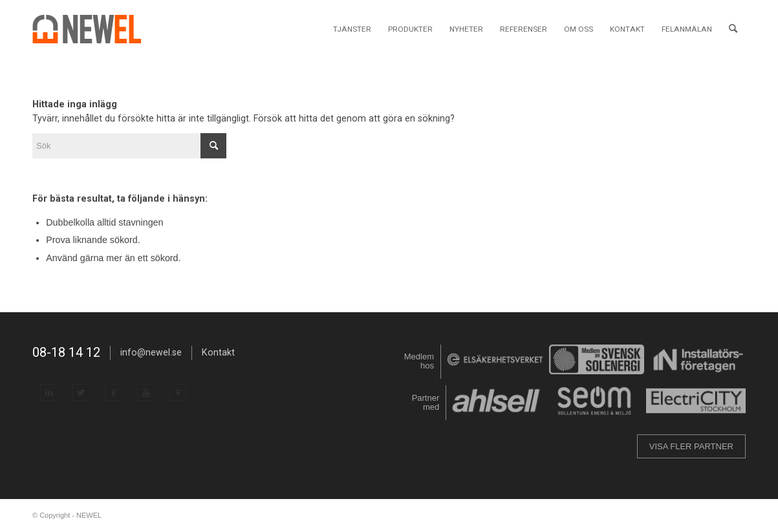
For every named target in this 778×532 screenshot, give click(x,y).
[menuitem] (352, 29)
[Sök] (733, 29)
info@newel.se (151, 352)
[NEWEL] (94, 29)
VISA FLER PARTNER (691, 446)
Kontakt (218, 352)
